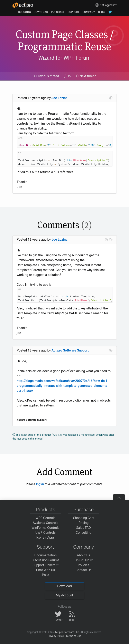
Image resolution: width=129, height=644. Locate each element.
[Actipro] (23, 5)
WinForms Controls (45, 528)
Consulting (83, 533)
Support (46, 547)
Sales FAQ (84, 528)
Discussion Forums (45, 560)
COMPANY (89, 12)
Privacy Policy (56, 636)
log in (40, 484)
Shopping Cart (84, 518)
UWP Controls (45, 533)
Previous (46, 76)
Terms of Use (74, 636)
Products (45, 510)
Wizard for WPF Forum (64, 58)
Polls (45, 575)
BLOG (101, 12)
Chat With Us (46, 570)
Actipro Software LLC (67, 632)
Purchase (84, 510)
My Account (64, 595)
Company (84, 547)
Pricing (84, 523)
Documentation (45, 555)
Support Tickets (45, 565)
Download (64, 586)
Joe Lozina (59, 98)
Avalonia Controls (45, 523)
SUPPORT (74, 12)
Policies (84, 565)
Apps (51, 537)
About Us (84, 555)
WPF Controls (45, 518)
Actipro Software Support (70, 350)
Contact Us (84, 570)
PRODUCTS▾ (24, 12)
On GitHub (84, 560)
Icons (40, 537)
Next (86, 76)
